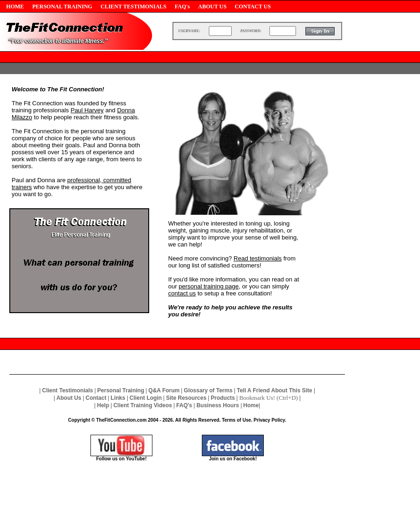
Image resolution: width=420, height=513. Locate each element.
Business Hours (217, 405)
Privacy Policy (269, 420)
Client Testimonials (67, 390)
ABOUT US (212, 7)
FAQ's (182, 7)
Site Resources (186, 398)
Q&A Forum (164, 390)
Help (103, 405)
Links (118, 398)
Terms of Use (237, 420)
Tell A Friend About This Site (275, 390)
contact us (182, 293)
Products (223, 398)
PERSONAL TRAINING (62, 7)
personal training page (209, 286)
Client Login (146, 398)
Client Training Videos (143, 405)
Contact (96, 398)
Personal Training (121, 390)
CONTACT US (253, 7)
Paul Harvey (87, 110)
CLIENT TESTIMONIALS (134, 7)
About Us (69, 398)
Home (251, 405)
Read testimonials (258, 258)
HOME (15, 7)
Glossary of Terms (208, 390)
